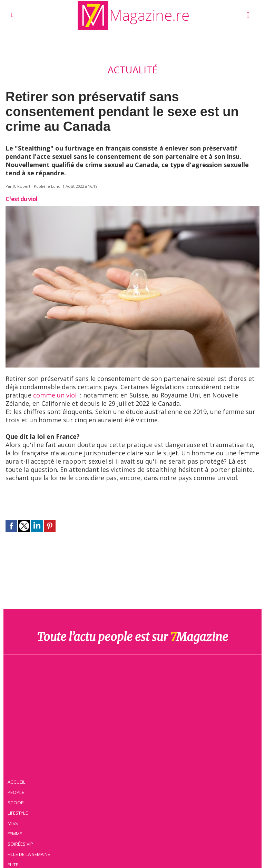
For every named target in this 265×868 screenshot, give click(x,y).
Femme (15, 834)
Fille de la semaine (29, 854)
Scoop (16, 803)
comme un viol (55, 395)
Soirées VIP (20, 844)
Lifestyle (18, 813)
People (16, 792)
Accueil (17, 782)
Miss (13, 823)
